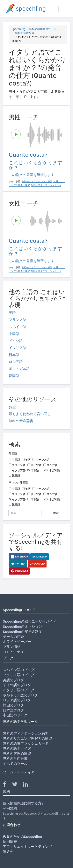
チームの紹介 (13, 637)
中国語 (14, 334)
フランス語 (18, 320)
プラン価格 (12, 647)
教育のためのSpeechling (22, 837)
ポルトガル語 (19, 369)
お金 (12, 407)
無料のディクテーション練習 (26, 733)
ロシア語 (16, 362)
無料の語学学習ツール (43, 29)
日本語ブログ (13, 710)
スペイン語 (18, 327)
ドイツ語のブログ (17, 685)
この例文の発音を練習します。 (33, 175)
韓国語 (14, 376)
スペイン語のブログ (19, 670)
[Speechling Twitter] (17, 785)
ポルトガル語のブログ (20, 695)
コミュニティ (13, 652)
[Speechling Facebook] (7, 785)
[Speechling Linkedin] (28, 785)
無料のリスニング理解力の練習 (27, 738)
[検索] (25, 513)
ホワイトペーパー (17, 642)
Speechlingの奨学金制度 (22, 632)
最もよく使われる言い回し (30, 414)
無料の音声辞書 (25, 33)
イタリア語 (18, 348)
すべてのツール (15, 764)
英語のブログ (13, 680)
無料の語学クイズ (17, 748)
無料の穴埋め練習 (17, 754)
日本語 (14, 355)
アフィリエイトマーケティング (27, 847)
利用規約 (10, 808)
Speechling (19, 29)
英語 (12, 313)
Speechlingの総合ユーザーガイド (29, 621)
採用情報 (10, 841)
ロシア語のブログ (17, 700)
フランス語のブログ (19, 675)
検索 (56, 513)
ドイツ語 (16, 341)
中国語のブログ (15, 715)
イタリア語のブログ (19, 690)
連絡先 (8, 852)
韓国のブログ (13, 705)
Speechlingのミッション (22, 626)
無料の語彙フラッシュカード (26, 743)
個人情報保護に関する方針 (24, 803)
